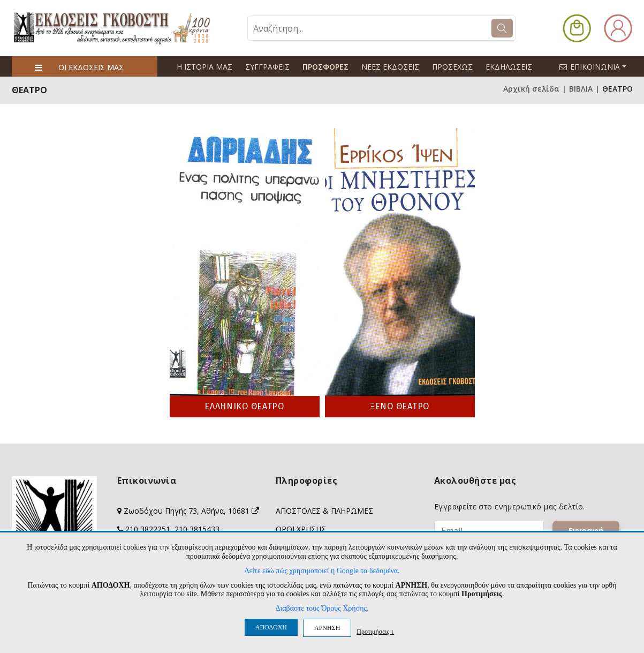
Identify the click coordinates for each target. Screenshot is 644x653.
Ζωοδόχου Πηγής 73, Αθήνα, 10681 (191, 511)
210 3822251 (148, 529)
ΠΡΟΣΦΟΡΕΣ (325, 67)
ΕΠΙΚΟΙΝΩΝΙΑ (597, 66)
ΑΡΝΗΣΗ (327, 628)
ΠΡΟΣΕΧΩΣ (452, 67)
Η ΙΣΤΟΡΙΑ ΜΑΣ (204, 67)
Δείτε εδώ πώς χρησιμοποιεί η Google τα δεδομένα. (322, 571)
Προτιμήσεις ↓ (375, 631)
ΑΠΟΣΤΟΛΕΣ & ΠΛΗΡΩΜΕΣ (324, 511)
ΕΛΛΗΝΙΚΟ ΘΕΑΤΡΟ (244, 406)
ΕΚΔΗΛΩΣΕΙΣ (509, 67)
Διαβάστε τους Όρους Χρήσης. (322, 608)
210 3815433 (197, 529)
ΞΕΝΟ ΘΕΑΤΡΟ (400, 406)
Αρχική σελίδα (531, 89)
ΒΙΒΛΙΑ (581, 89)
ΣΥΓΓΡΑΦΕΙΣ (267, 67)
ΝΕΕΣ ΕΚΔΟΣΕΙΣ (390, 67)
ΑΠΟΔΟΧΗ (271, 627)
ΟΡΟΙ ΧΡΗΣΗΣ (301, 529)
